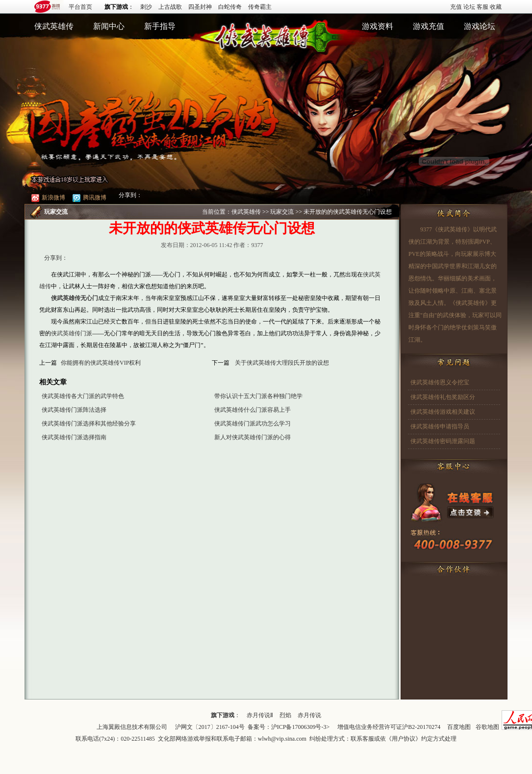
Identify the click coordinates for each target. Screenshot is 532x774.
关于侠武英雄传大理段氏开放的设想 (282, 363)
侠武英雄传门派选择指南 (74, 437)
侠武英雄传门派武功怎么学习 (253, 424)
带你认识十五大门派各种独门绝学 (258, 396)
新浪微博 (48, 198)
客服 (482, 7)
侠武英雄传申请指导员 (440, 426)
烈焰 (285, 715)
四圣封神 (200, 7)
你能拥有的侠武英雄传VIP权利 (101, 363)
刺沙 (146, 7)
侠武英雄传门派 (72, 333)
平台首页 (80, 7)
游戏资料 (378, 26)
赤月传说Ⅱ (260, 715)
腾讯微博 (89, 198)
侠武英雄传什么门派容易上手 (253, 410)
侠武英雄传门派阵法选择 (74, 410)
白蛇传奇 (230, 7)
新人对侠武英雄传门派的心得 (253, 437)
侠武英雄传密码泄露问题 (443, 441)
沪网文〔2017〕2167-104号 (210, 727)
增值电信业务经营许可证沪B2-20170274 (389, 727)
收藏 (496, 7)
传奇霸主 (260, 7)
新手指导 (160, 26)
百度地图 (459, 727)
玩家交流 (282, 212)
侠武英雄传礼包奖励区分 (443, 397)
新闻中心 (109, 26)
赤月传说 (309, 715)
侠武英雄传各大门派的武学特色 (83, 396)
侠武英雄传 (54, 26)
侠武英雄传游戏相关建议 (443, 412)
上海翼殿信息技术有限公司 (132, 727)
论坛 (469, 7)
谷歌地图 (487, 727)
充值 (456, 7)
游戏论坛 (480, 26)
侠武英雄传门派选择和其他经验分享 (89, 424)
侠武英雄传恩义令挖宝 (440, 382)
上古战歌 (170, 7)
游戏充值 (429, 26)
